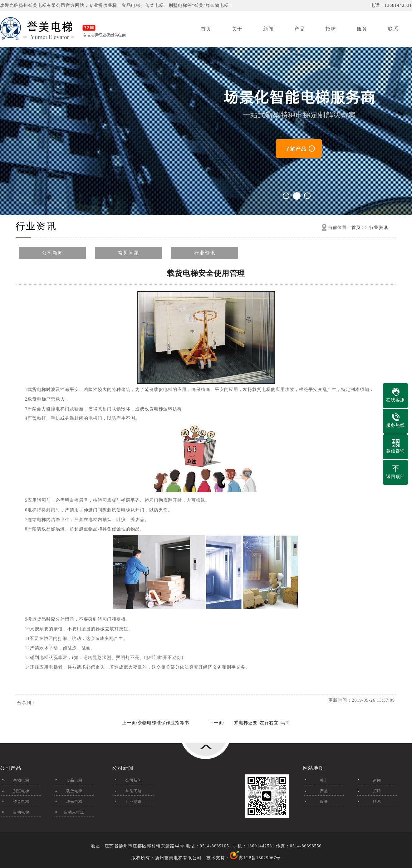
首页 (206, 29)
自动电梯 (21, 812)
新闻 (268, 29)
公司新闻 (52, 253)
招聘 (331, 29)
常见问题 (129, 253)
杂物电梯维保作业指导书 (163, 723)
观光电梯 (74, 802)
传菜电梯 (21, 802)
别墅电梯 (21, 791)
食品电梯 (74, 780)
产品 (300, 29)
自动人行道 (74, 812)
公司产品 (11, 768)
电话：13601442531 (391, 5)
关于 (237, 29)
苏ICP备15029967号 (260, 858)
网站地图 (313, 768)
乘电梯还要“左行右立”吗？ (262, 723)
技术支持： (223, 858)
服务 (362, 29)
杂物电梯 (21, 780)
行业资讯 (36, 226)
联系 (393, 29)
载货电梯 (74, 791)
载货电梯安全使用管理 (206, 273)
